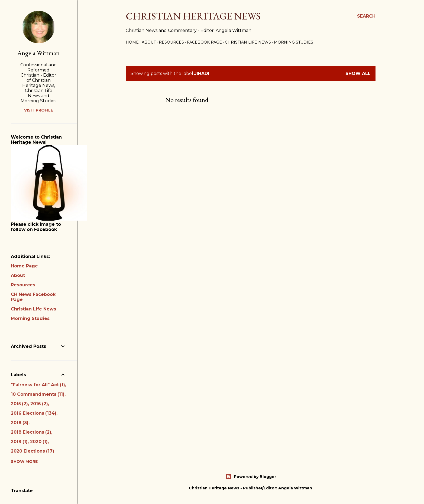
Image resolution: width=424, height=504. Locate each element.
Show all (358, 73)
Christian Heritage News (193, 16)
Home (132, 42)
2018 (20, 423)
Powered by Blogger (251, 477)
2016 (39, 404)
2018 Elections (31, 432)
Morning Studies (294, 42)
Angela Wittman (38, 53)
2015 (19, 404)
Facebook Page (204, 42)
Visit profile (39, 110)
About (149, 42)
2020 (39, 442)
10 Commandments (38, 394)
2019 (19, 442)
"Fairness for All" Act (38, 385)
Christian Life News (248, 42)
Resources (171, 42)
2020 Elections (33, 451)
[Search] (366, 16)
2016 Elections (34, 413)
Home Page (24, 266)
